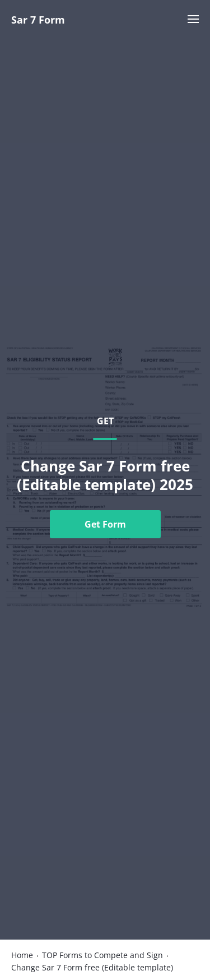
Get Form (105, 524)
